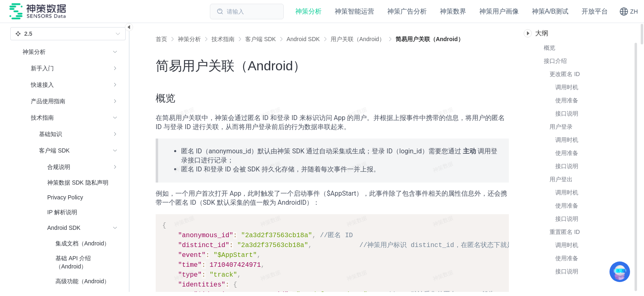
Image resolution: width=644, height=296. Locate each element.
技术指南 (223, 39)
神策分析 (189, 39)
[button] (629, 12)
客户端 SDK (261, 39)
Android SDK (303, 39)
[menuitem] (70, 68)
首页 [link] (161, 39)
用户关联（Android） (358, 39)
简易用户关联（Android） (430, 39)
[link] (189, 39)
